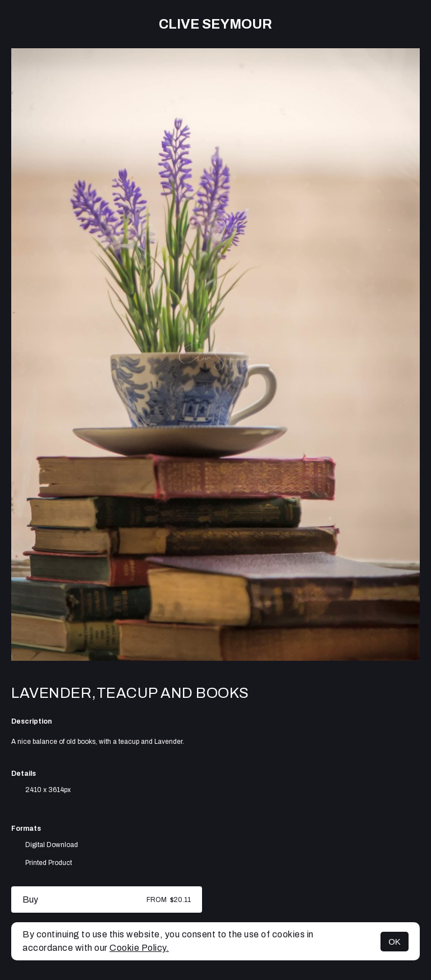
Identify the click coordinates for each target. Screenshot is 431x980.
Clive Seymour (215, 24)
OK (395, 942)
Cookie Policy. (139, 948)
